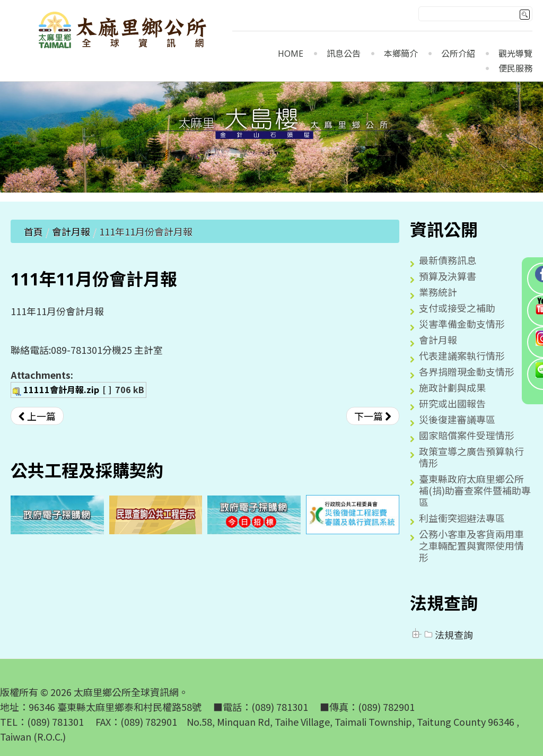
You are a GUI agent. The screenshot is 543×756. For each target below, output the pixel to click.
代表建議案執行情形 (462, 355)
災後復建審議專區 (457, 419)
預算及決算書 (448, 276)
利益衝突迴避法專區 (462, 518)
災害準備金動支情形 (462, 324)
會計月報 (71, 231)
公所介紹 (458, 54)
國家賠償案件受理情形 (467, 435)
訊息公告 (344, 54)
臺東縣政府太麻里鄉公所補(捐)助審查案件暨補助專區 (475, 490)
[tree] (471, 635)
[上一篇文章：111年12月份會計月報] (37, 416)
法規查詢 (448, 635)
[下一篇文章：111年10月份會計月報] (373, 416)
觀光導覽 (515, 54)
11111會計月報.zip (61, 389)
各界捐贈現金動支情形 (467, 371)
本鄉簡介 (401, 54)
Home (291, 54)
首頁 (33, 231)
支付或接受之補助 (457, 308)
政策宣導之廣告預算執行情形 (471, 457)
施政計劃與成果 (452, 387)
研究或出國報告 (452, 403)
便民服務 (515, 69)
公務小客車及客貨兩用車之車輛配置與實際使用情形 (471, 545)
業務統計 (438, 292)
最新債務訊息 (448, 260)
